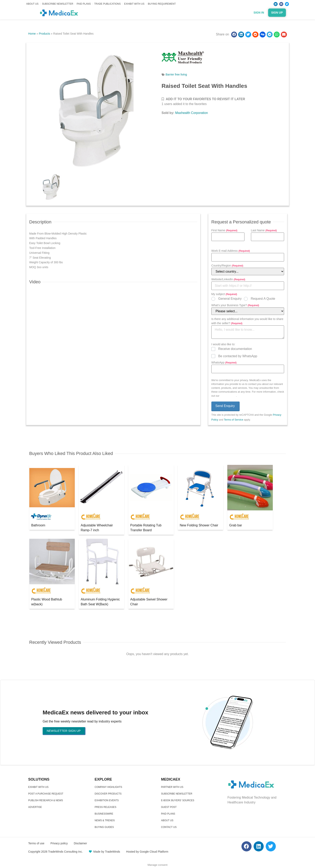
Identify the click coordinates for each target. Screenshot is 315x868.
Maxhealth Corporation (192, 113)
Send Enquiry (225, 406)
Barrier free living (176, 74)
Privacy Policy (228, 396)
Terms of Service (233, 420)
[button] (234, 35)
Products (44, 34)
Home (32, 34)
